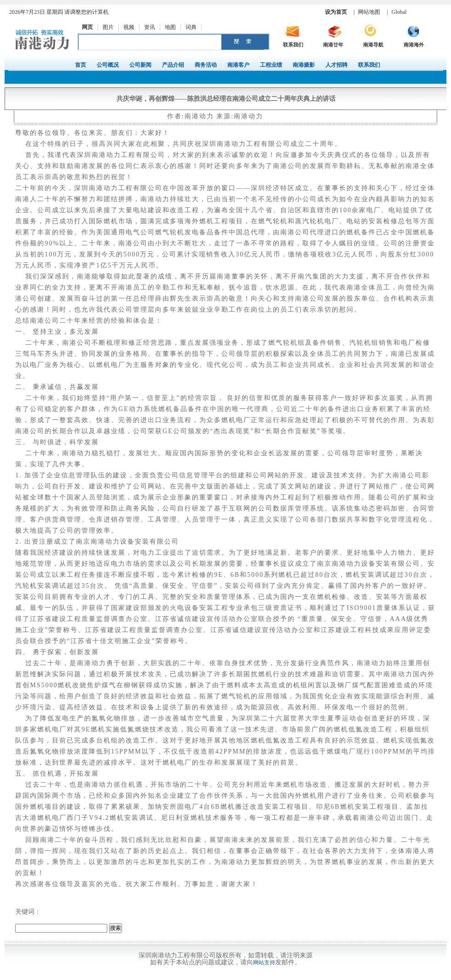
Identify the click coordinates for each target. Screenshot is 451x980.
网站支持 (264, 963)
